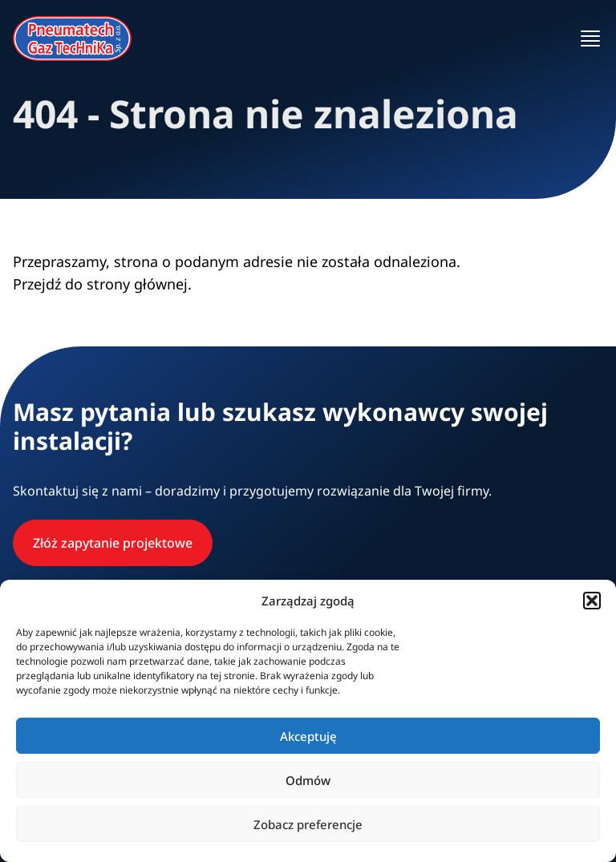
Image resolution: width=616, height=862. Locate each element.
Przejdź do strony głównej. (102, 284)
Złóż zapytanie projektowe (113, 543)
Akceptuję (308, 736)
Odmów (308, 780)
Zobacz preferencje (308, 824)
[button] (592, 601)
